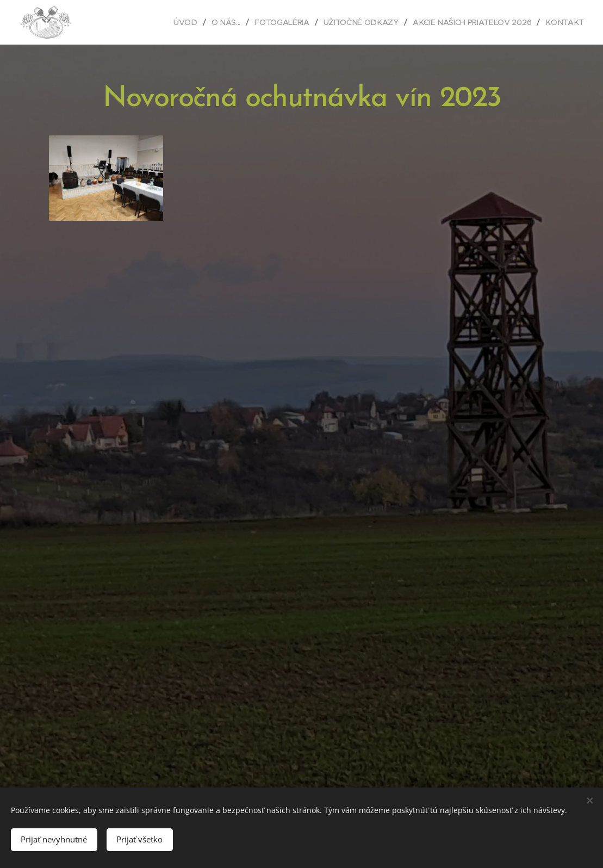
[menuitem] (186, 22)
